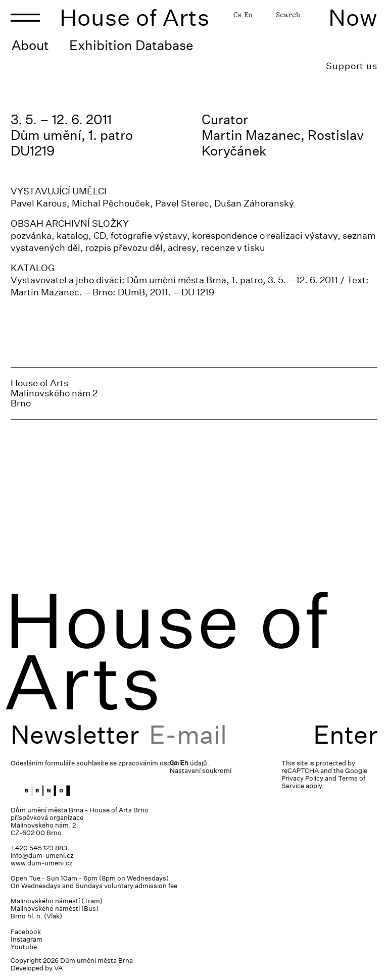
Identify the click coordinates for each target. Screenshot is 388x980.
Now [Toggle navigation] (353, 17)
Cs (237, 15)
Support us (352, 66)
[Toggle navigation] (25, 18)
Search (288, 15)
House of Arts (135, 17)
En (248, 15)
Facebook (26, 932)
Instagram (27, 939)
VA (58, 968)
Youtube (24, 947)
